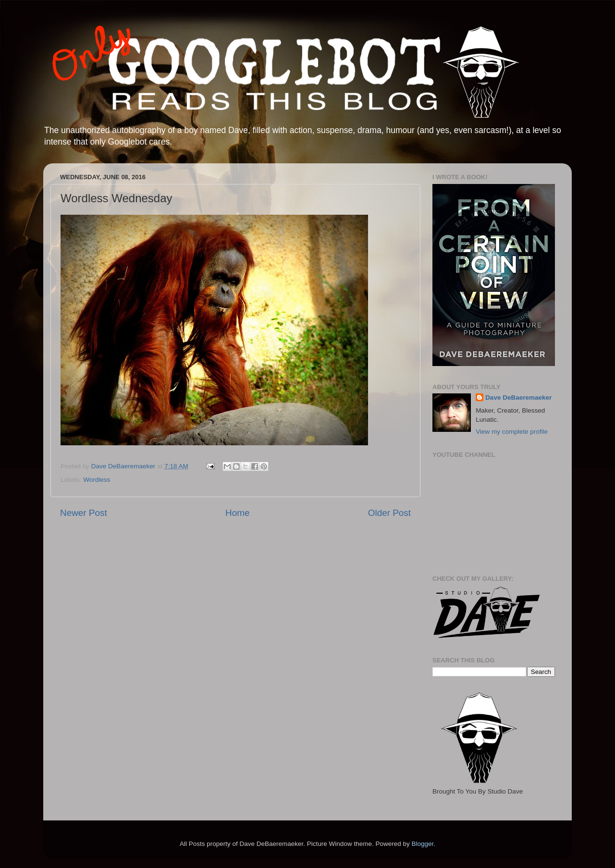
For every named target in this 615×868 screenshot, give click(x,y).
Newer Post (84, 513)
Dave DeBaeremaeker (518, 397)
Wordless (97, 480)
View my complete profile (512, 432)
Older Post (389, 513)
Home (237, 513)
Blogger (422, 844)
